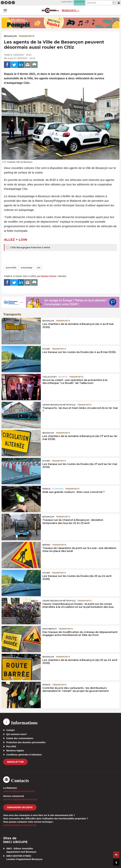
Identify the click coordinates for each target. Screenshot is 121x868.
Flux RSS (11, 746)
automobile (11, 268)
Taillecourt (50, 377)
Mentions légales (15, 751)
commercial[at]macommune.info (20, 799)
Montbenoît (50, 629)
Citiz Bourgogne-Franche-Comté (28, 247)
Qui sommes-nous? (17, 734)
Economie (58, 489)
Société (63, 377)
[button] (114, 3)
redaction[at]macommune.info (19, 791)
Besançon (10, 36)
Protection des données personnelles (26, 742)
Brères (46, 545)
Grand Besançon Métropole (59, 405)
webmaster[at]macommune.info (20, 825)
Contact (10, 730)
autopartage (27, 268)
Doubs (46, 349)
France (46, 489)
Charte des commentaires (20, 738)
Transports (26, 36)
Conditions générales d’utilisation (24, 755)
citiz (39, 268)
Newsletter (15, 762)
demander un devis (20, 807)
